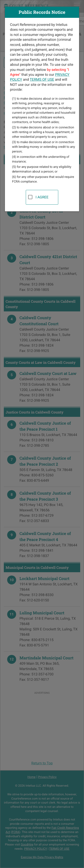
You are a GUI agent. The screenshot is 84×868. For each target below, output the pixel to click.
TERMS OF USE (42, 79)
